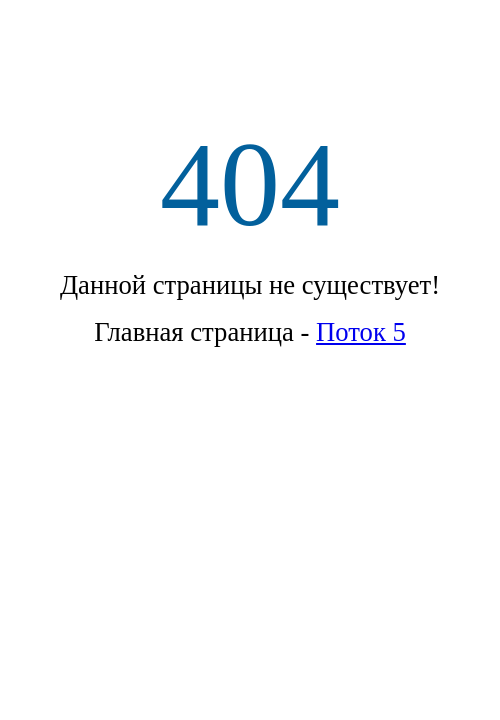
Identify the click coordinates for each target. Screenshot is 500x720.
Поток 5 (361, 332)
